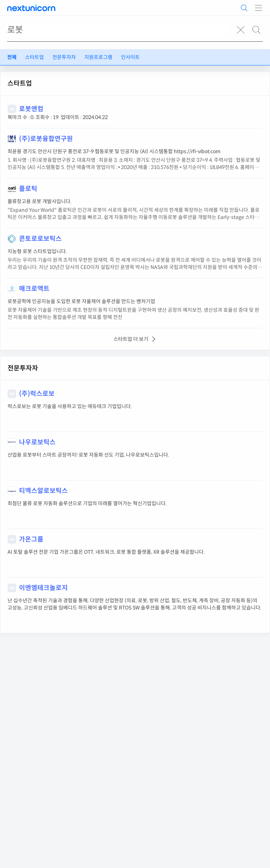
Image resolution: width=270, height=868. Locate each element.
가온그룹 (31, 539)
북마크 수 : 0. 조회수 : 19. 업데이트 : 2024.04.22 (58, 117)
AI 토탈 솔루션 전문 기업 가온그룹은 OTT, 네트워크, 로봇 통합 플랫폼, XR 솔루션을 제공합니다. (106, 552)
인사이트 (130, 57)
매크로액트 (34, 289)
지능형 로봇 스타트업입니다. (37, 251)
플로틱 (28, 189)
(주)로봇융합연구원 (46, 139)
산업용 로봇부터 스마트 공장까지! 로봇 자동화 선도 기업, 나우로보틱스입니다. (88, 455)
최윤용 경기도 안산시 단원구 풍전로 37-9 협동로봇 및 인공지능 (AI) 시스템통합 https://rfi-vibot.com (114, 151)
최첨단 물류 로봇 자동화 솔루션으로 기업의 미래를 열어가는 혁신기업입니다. (87, 503)
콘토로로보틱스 (40, 239)
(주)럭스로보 (37, 394)
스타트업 (34, 57)
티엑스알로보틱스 (43, 491)
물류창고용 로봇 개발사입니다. (39, 201)
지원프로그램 (98, 57)
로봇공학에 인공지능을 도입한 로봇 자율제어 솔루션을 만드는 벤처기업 (81, 301)
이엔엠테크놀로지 (43, 588)
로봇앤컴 (31, 109)
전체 (12, 57)
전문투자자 (64, 57)
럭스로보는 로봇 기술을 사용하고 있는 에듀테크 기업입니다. (70, 406)
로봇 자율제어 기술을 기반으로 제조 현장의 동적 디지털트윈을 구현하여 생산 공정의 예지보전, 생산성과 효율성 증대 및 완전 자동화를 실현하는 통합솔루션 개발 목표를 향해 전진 (133, 314)
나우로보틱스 (37, 442)
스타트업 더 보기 (135, 339)
